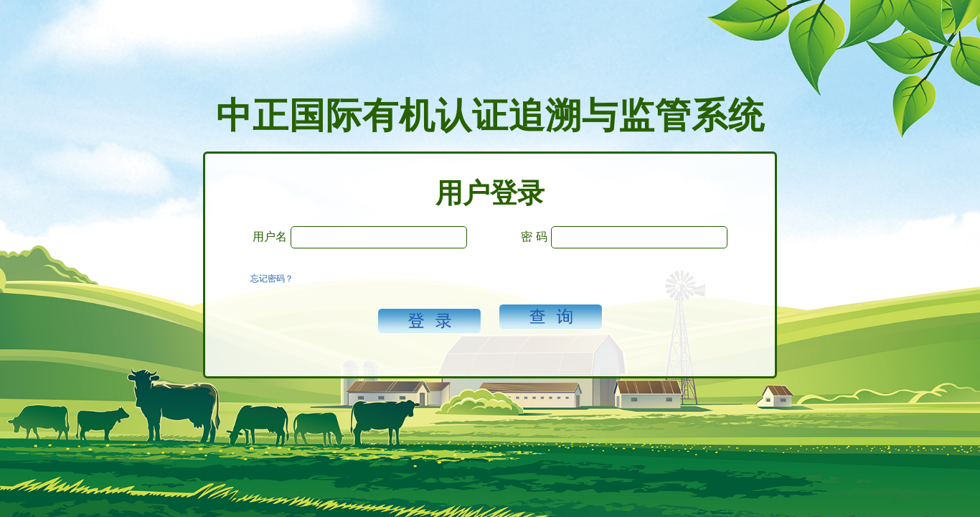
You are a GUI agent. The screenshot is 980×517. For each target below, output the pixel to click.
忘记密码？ (272, 279)
